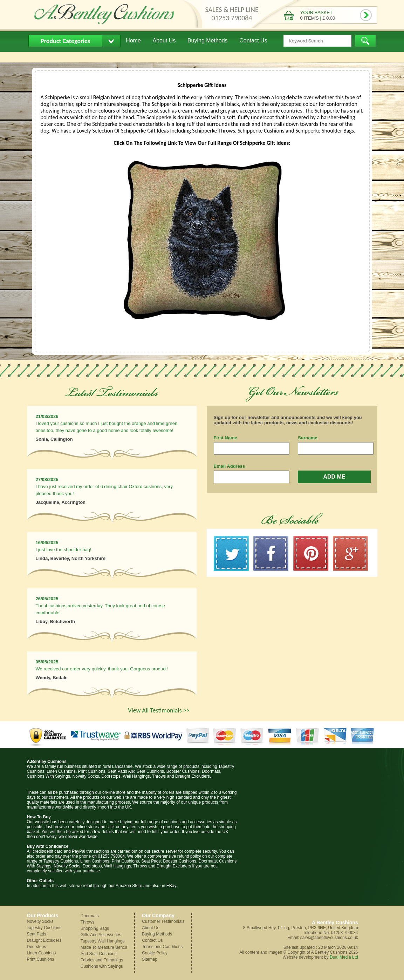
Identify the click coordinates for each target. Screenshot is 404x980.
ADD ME (334, 477)
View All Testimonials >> (159, 710)
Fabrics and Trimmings (102, 960)
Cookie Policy (155, 953)
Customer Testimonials (163, 921)
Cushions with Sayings (102, 966)
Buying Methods (208, 40)
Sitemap (150, 959)
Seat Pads (37, 934)
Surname (308, 438)
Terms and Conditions (162, 947)
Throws (87, 922)
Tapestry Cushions (44, 928)
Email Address (230, 466)
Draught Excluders (44, 940)
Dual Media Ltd (344, 957)
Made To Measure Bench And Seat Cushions (104, 951)
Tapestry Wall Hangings (103, 941)
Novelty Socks (40, 921)
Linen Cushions (42, 953)
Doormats (90, 916)
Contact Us (253, 40)
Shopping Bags (95, 928)
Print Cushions (41, 959)
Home (133, 40)
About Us (164, 40)
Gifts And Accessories (101, 935)
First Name (225, 438)
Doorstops (37, 947)
